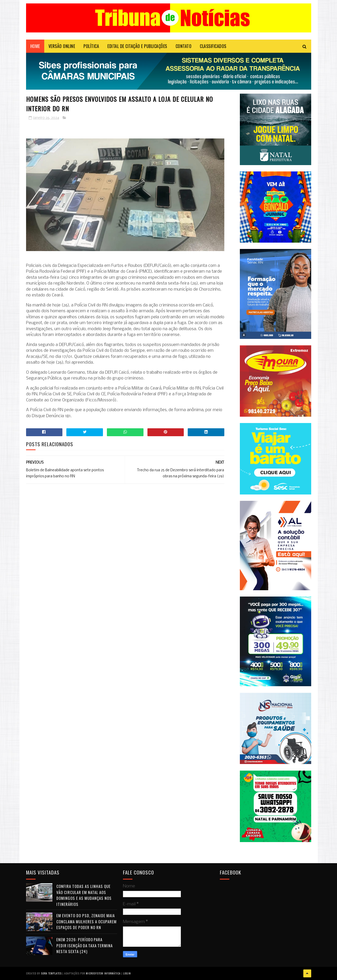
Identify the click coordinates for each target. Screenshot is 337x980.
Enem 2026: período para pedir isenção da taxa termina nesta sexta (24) (85, 945)
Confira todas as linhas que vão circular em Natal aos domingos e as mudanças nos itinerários (84, 895)
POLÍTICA (91, 46)
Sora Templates (51, 973)
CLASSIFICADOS (213, 46)
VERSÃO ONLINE (62, 46)
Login (127, 973)
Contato (184, 46)
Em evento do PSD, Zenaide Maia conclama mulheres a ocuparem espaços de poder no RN (86, 921)
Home (35, 46)
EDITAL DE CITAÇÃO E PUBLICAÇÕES (137, 46)
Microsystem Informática (103, 973)
